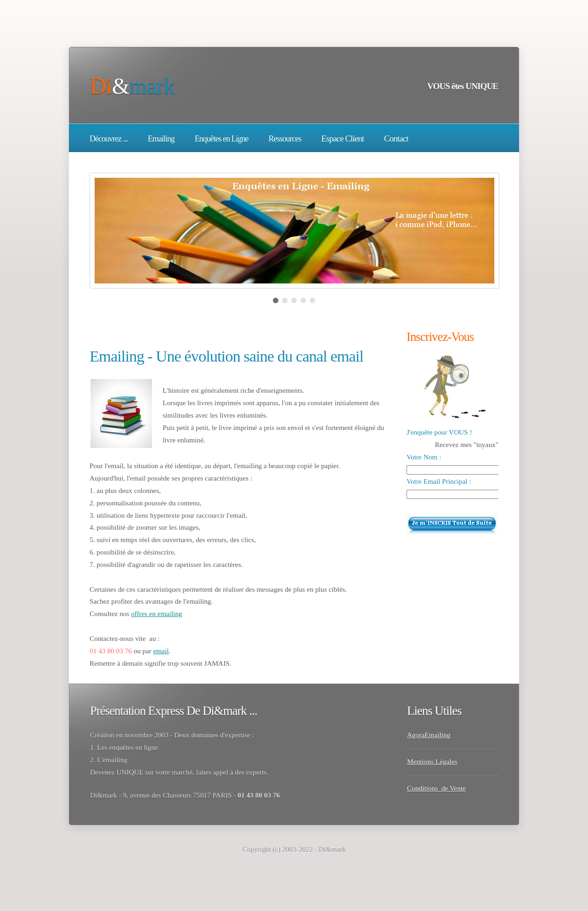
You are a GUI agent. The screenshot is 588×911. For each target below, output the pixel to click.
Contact (396, 139)
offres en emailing (156, 614)
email (161, 651)
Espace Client (342, 139)
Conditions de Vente (436, 788)
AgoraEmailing (429, 735)
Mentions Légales (432, 761)
